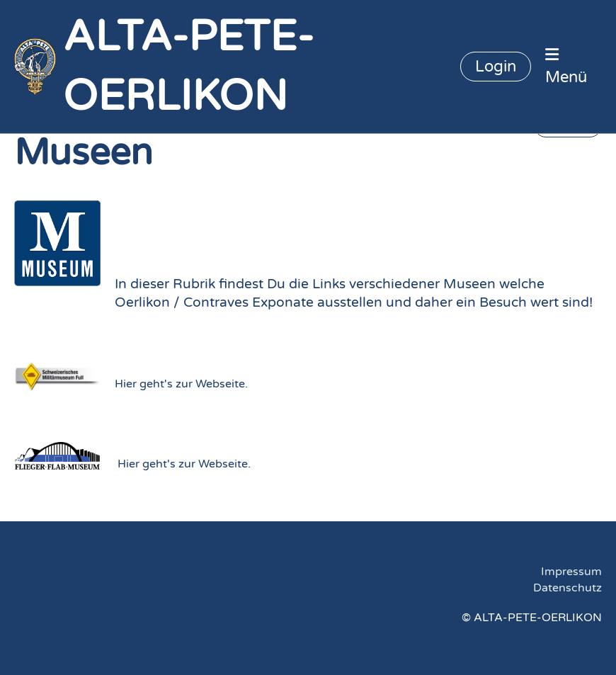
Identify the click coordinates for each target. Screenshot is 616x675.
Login (496, 67)
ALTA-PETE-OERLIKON (188, 67)
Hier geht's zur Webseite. (181, 384)
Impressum (571, 572)
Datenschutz (567, 588)
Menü (566, 67)
